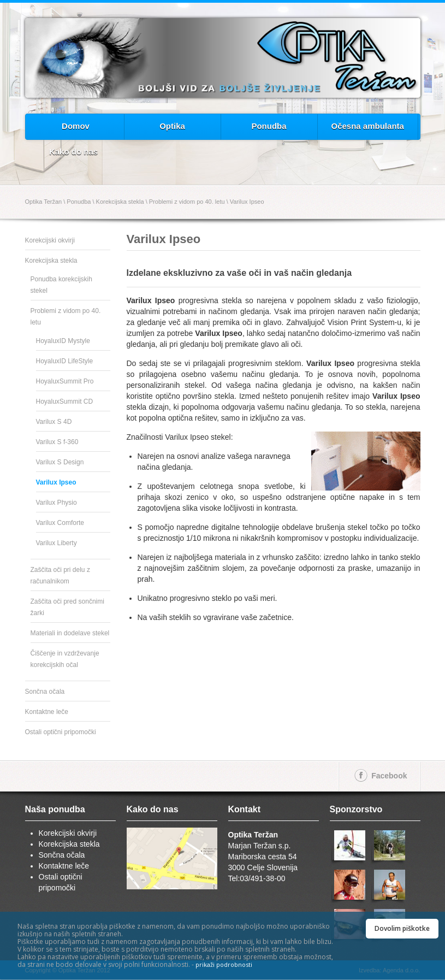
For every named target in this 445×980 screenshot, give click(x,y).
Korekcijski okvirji (50, 240)
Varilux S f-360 (57, 442)
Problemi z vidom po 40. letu (187, 202)
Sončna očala (45, 692)
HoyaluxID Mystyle (63, 341)
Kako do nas (73, 152)
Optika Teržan (44, 202)
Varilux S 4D (54, 422)
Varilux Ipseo (247, 202)
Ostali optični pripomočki (61, 732)
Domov (76, 126)
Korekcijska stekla (120, 202)
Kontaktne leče (47, 712)
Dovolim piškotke (402, 928)
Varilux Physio (57, 503)
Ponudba (269, 126)
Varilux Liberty (57, 543)
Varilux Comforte (60, 523)
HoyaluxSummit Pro (65, 381)
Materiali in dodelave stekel (70, 633)
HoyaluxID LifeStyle (65, 361)
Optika (172, 126)
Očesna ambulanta (368, 126)
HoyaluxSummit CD (65, 402)
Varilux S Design (60, 462)
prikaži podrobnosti (224, 964)
